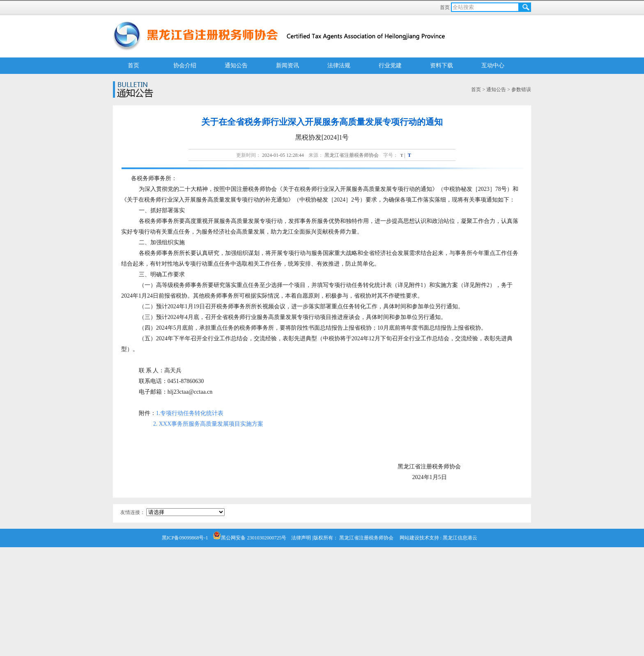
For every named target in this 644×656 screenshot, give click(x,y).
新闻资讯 (287, 65)
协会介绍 (185, 65)
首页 (445, 7)
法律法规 (339, 65)
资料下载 (442, 65)
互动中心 (493, 65)
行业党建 (390, 65)
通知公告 (236, 65)
